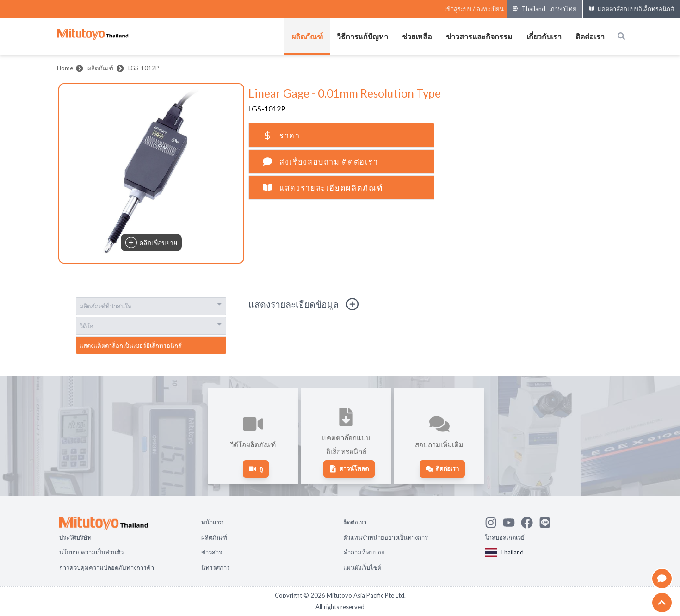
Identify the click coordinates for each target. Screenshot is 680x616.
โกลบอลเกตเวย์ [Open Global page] (505, 537)
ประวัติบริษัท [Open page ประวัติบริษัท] (75, 537)
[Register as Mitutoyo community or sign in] (474, 9)
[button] (151, 173)
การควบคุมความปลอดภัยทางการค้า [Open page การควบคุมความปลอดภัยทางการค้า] (107, 567)
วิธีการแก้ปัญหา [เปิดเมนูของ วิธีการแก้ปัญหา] (362, 36)
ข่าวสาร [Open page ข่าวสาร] (212, 552)
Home (65, 68)
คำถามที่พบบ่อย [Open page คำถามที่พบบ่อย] (364, 552)
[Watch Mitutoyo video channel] (512, 521)
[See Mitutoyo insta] (494, 521)
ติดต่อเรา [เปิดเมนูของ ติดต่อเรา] (590, 36)
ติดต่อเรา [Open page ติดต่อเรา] (355, 522)
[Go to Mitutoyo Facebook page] (530, 521)
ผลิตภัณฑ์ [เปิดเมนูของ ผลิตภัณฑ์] (307, 36)
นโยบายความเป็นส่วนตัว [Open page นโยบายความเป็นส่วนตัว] (91, 552)
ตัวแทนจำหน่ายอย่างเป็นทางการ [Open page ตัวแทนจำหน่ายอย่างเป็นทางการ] (386, 537)
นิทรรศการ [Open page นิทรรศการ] (216, 567)
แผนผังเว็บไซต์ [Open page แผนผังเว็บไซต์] (362, 567)
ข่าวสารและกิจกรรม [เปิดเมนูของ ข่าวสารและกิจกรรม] (479, 36)
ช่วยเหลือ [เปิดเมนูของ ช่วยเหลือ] (417, 36)
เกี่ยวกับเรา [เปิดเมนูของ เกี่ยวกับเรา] (544, 36)
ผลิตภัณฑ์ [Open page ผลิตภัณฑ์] (214, 537)
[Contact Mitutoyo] (548, 521)
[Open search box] (621, 36)
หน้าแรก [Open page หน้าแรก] (212, 522)
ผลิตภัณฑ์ (100, 68)
